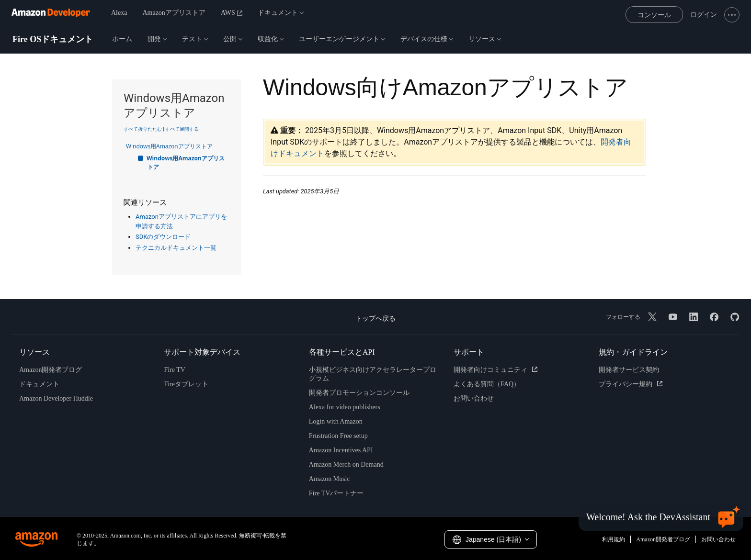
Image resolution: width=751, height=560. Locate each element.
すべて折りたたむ (143, 129)
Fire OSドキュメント (53, 39)
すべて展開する (182, 129)
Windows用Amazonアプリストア (174, 146)
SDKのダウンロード (163, 237)
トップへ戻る (375, 319)
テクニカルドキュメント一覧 (176, 248)
